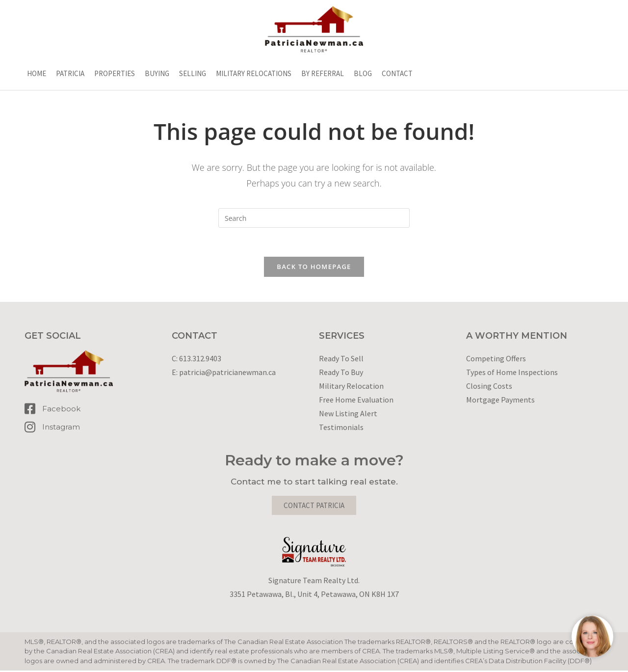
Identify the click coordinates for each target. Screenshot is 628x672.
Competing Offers (496, 359)
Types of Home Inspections (512, 373)
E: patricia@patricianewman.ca (224, 373)
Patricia (70, 73)
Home (37, 73)
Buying (157, 73)
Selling (193, 73)
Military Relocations (254, 73)
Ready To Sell (341, 359)
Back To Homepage (314, 268)
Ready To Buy (341, 373)
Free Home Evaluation (356, 401)
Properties (115, 73)
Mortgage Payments (500, 401)
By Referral (323, 73)
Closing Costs (489, 387)
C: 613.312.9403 (196, 359)
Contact (397, 73)
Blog (363, 73)
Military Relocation (351, 387)
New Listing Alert (348, 414)
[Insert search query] (314, 218)
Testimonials (341, 428)
